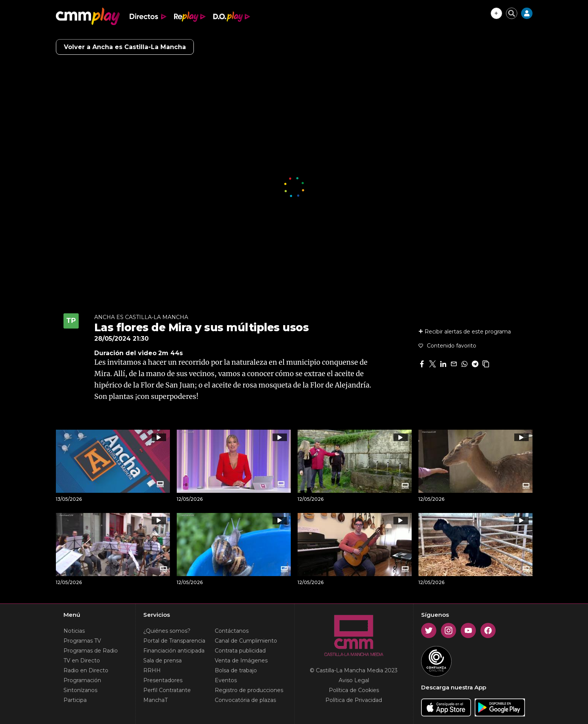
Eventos (226, 680)
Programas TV (82, 641)
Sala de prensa (162, 660)
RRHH (152, 670)
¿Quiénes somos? (167, 631)
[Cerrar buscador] (512, 13)
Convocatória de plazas (245, 700)
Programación (82, 680)
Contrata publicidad (240, 651)
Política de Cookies (354, 690)
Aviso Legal (354, 680)
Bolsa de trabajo (236, 670)
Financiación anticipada (174, 651)
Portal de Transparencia (174, 641)
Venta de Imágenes (241, 660)
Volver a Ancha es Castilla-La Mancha (125, 47)
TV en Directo (82, 660)
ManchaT (155, 700)
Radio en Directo (86, 670)
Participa (75, 700)
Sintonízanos (80, 690)
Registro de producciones (249, 690)
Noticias (74, 631)
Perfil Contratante (167, 690)
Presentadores (163, 680)
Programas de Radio (91, 651)
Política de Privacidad (354, 700)
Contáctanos (232, 631)
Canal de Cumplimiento (246, 641)
